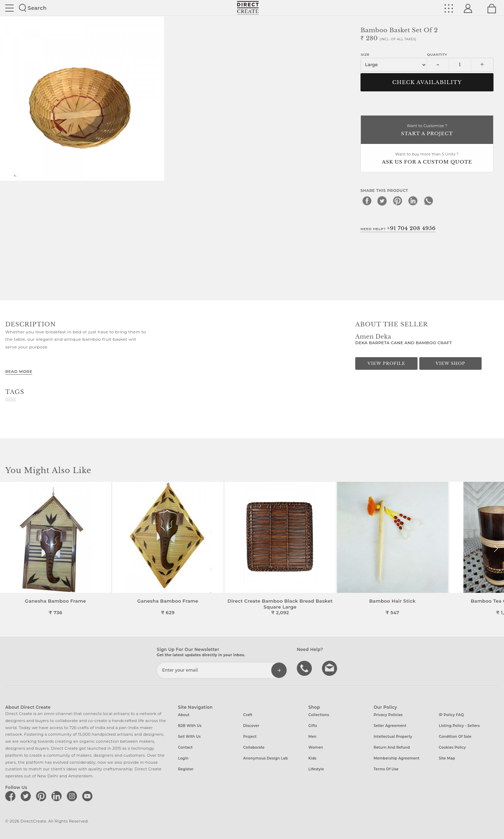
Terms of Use (386, 769)
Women (316, 747)
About (184, 715)
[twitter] (382, 201)
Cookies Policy (452, 747)
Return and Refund (392, 747)
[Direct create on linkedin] (58, 796)
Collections (319, 715)
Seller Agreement (390, 726)
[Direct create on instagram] (73, 796)
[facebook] (367, 201)
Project (250, 737)
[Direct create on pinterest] (42, 796)
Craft (248, 715)
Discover (251, 726)
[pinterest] (398, 201)
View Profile (386, 363)
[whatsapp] (428, 201)
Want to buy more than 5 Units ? (427, 159)
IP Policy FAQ (451, 715)
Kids (312, 758)
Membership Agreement (396, 758)
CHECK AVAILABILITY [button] (427, 82)
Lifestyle (316, 769)
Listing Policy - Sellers (459, 726)
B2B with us (190, 726)
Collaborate (254, 747)
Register (186, 769)
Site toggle (9, 8)
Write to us (330, 668)
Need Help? (398, 228)
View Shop (450, 363)
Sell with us (190, 737)
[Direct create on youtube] (89, 796)
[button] (496, 549)
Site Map (447, 758)
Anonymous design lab (265, 758)
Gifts (313, 726)
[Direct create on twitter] (27, 796)
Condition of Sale (455, 737)
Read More (19, 372)
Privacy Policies (388, 715)
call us (305, 668)
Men (312, 737)
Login (183, 758)
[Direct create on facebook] (12, 796)
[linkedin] (413, 201)
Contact (185, 747)
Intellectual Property (393, 737)
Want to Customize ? (427, 130)
